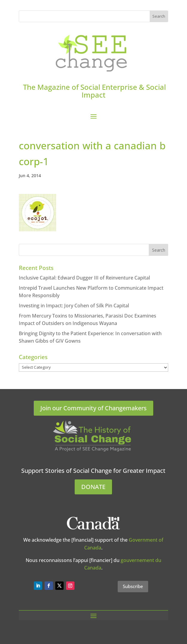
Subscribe (133, 586)
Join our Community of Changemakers (93, 408)
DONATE (93, 487)
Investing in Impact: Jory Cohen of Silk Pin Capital (74, 306)
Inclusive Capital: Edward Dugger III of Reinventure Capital (84, 278)
